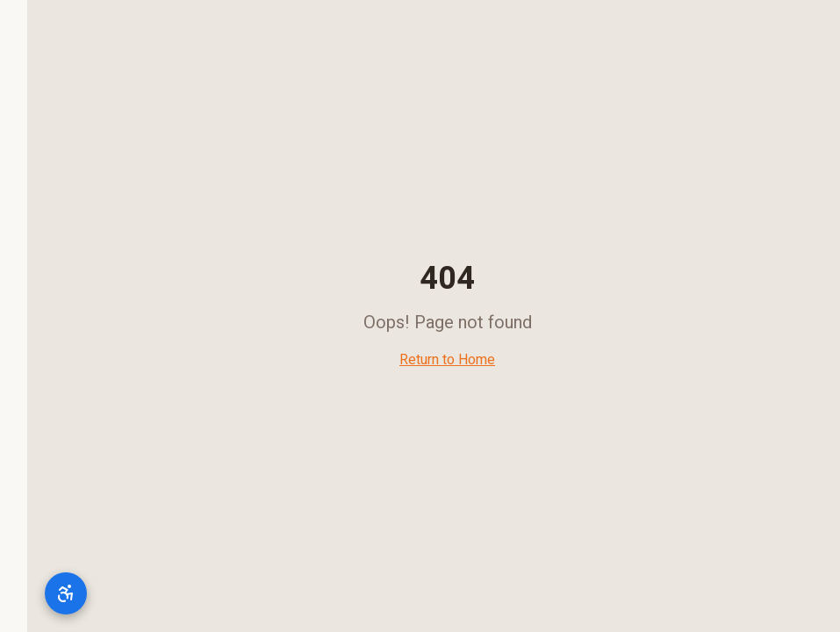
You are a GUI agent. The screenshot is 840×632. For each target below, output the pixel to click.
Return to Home (420, 360)
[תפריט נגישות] (39, 593)
